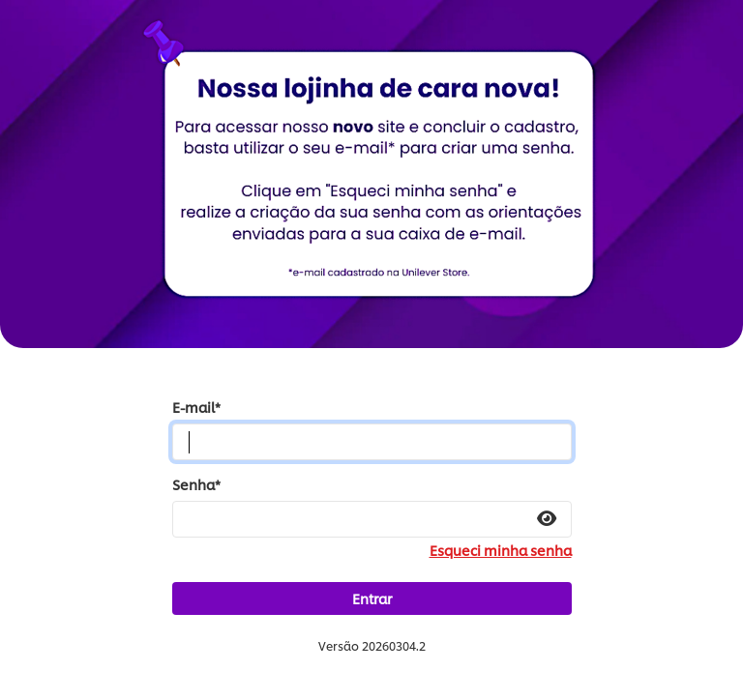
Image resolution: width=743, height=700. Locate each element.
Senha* (196, 484)
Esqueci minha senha (501, 550)
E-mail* (196, 407)
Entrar (372, 598)
